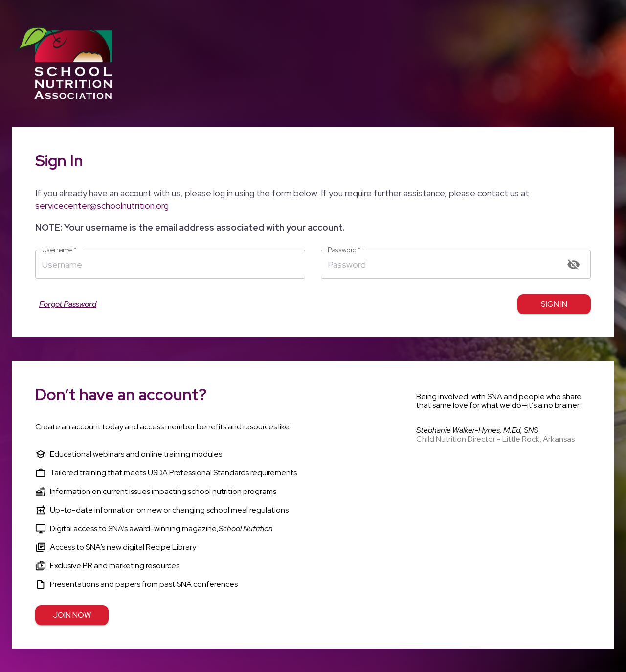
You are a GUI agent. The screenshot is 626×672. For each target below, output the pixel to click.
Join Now (72, 615)
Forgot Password (68, 304)
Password (344, 250)
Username (59, 250)
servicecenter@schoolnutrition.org (102, 206)
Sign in (554, 304)
